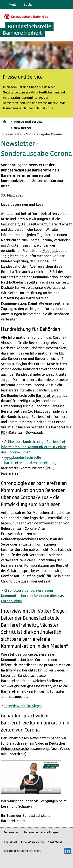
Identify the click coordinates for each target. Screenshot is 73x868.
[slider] (28, 790)
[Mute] (50, 790)
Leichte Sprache (68, 5)
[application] (31, 777)
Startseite (5, 121)
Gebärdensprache (61, 5)
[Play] (6, 790)
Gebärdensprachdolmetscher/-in (27, 539)
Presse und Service (28, 121)
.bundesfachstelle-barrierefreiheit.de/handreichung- (31, 460)
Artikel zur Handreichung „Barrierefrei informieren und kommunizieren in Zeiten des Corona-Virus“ (34, 447)
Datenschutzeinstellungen (41, 832)
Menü (13, 4)
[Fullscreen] (56, 790)
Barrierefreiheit (46, 170)
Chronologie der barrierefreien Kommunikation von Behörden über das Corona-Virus (32, 596)
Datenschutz (12, 832)
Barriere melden (54, 5)
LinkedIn (68, 851)
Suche (28, 4)
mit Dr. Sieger (23, 706)
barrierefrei (10, 390)
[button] (31, 777)
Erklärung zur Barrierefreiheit (22, 851)
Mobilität (50, 250)
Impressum (11, 842)
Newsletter (23, 128)
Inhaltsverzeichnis (33, 842)
